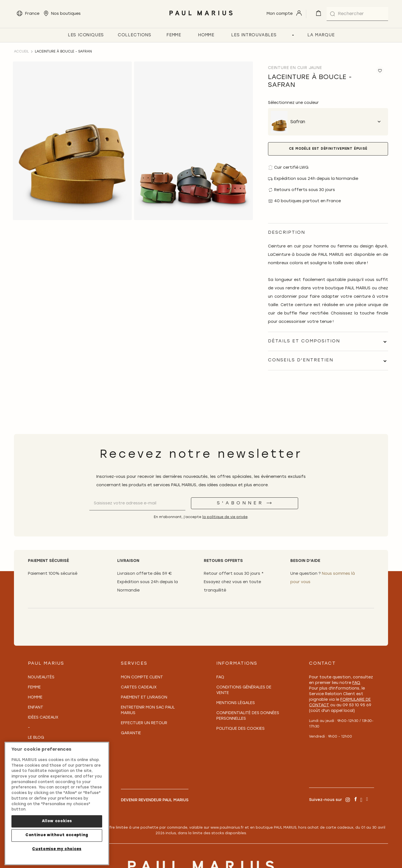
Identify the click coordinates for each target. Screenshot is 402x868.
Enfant (36, 708)
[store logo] (201, 17)
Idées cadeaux (43, 718)
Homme (35, 697)
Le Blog (36, 738)
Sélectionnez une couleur (293, 103)
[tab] (328, 341)
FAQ (220, 677)
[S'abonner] (245, 503)
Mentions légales (236, 703)
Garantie (131, 733)
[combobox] (357, 14)
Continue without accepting (57, 835)
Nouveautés (41, 677)
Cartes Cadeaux (139, 687)
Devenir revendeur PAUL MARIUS (155, 800)
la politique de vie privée (225, 517)
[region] (57, 803)
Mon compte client (142, 677)
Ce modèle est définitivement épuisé (328, 149)
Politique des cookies (241, 729)
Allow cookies (57, 821)
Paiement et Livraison (144, 697)
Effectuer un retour (144, 723)
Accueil (21, 52)
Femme (34, 687)
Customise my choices (57, 849)
